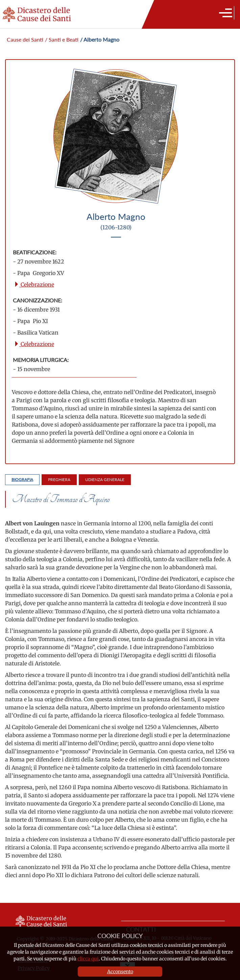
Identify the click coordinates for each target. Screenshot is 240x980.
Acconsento (120, 972)
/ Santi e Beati (62, 39)
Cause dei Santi (25, 39)
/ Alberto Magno (100, 39)
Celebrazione (34, 284)
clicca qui (88, 959)
